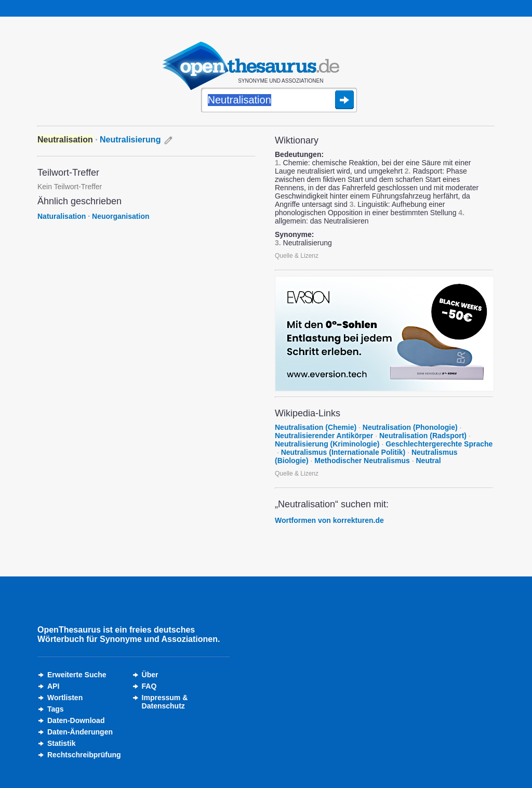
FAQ (149, 686)
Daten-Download (76, 720)
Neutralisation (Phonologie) (410, 427)
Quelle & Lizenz (297, 256)
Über (150, 675)
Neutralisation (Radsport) (423, 436)
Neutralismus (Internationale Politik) (343, 452)
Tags (56, 709)
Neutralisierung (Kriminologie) (327, 444)
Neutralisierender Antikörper (324, 436)
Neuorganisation (121, 216)
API (53, 686)
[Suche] (279, 101)
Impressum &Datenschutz (165, 702)
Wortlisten (65, 698)
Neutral (429, 461)
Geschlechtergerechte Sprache (439, 444)
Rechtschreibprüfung (84, 755)
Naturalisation (62, 216)
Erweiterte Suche (77, 675)
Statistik (61, 743)
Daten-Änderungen (80, 732)
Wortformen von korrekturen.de (329, 520)
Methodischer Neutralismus (362, 461)
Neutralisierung (130, 140)
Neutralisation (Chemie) (316, 427)
